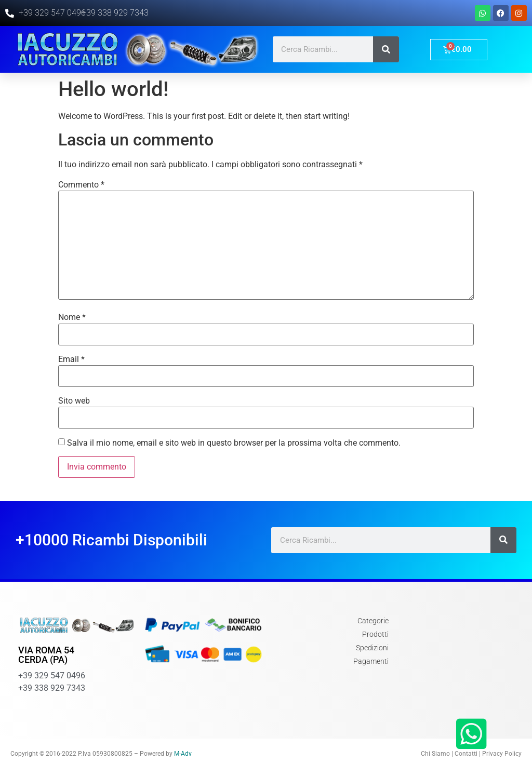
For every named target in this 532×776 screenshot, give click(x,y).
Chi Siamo (435, 754)
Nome (72, 317)
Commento (81, 185)
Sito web (74, 401)
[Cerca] (386, 49)
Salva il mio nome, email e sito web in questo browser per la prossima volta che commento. (234, 443)
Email (71, 359)
